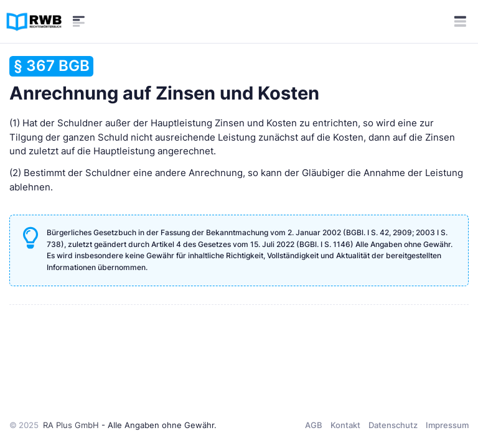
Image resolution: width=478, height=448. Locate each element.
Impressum (447, 425)
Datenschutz (393, 425)
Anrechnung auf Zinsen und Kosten (164, 80)
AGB (314, 425)
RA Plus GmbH (71, 425)
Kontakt (345, 425)
